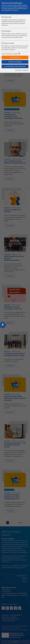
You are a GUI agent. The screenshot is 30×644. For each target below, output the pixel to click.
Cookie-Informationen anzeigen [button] (11, 54)
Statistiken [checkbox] (7, 31)
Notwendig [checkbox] (7, 17)
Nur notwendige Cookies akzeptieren (15, 66)
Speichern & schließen (15, 62)
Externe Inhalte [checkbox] (9, 43)
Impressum (26, 70)
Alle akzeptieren (15, 57)
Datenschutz (18, 70)
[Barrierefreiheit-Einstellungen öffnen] (3, 325)
